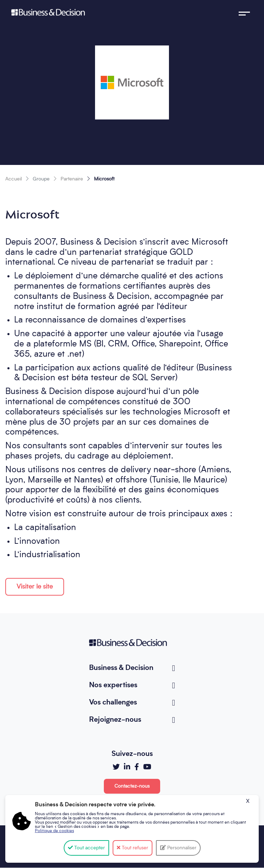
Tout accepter (86, 848)
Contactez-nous (132, 786)
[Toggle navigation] (244, 12)
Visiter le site (35, 587)
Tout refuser (133, 848)
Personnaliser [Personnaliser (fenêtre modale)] (181, 848)
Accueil (14, 179)
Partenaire (72, 179)
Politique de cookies (54, 831)
